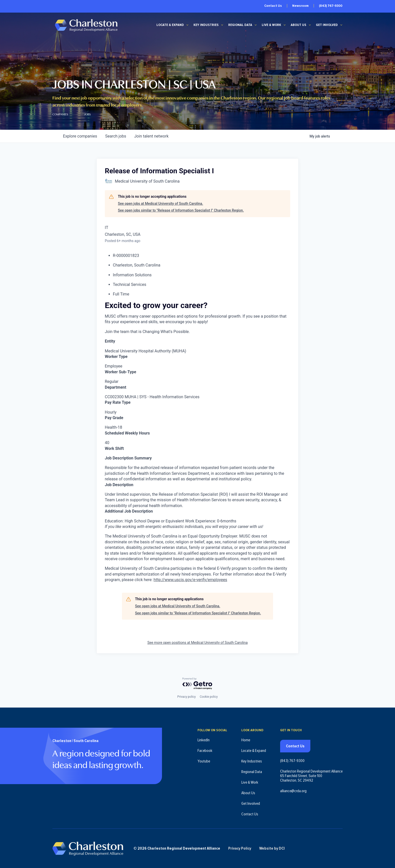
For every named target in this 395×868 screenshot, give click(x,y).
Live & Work (271, 25)
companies (80, 136)
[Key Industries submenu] (222, 25)
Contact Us (273, 6)
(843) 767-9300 (331, 6)
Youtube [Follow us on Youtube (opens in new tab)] (204, 761)
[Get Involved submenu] (341, 25)
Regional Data (240, 25)
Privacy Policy (240, 848)
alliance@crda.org (293, 791)
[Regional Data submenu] (256, 25)
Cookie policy (209, 697)
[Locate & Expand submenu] (187, 25)
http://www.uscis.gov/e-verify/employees (190, 580)
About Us (299, 25)
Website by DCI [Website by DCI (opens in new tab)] (272, 848)
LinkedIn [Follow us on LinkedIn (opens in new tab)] (204, 740)
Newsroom (300, 6)
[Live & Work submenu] (285, 25)
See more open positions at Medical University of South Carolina (197, 643)
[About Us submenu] (310, 25)
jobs (116, 136)
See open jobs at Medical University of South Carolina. (160, 204)
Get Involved (327, 25)
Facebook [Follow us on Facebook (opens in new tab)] (205, 751)
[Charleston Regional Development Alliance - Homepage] (86, 25)
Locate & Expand (170, 25)
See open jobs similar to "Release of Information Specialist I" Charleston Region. (181, 210)
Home (246, 740)
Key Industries (206, 25)
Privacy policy (187, 697)
